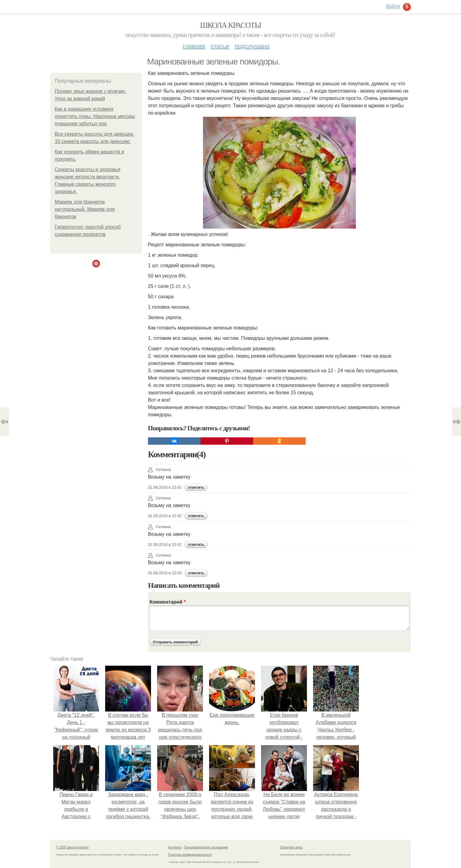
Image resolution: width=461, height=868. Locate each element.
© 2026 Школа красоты (72, 847)
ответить (196, 487)
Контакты (175, 847)
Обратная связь (291, 847)
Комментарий (168, 602)
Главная (194, 46)
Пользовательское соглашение (206, 847)
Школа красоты (230, 25)
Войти (393, 6)
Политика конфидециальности (190, 855)
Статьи (220, 46)
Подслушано (252, 46)
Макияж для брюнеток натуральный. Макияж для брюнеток (85, 209)
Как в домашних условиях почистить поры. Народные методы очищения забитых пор (95, 116)
